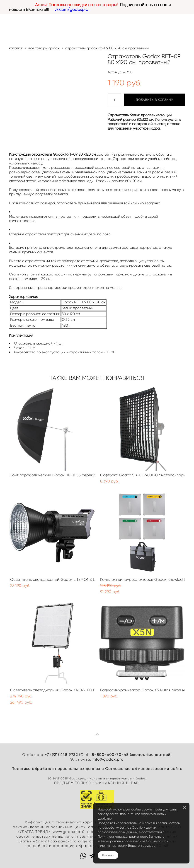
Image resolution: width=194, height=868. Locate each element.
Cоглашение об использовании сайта (144, 769)
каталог (16, 48)
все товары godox (44, 48)
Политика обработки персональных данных (56, 769)
